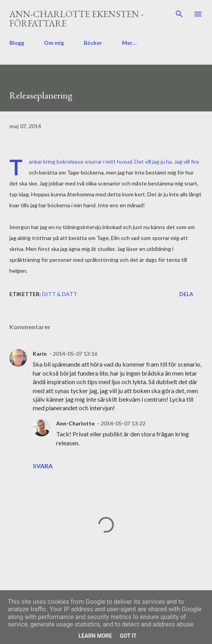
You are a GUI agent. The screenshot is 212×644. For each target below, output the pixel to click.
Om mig (54, 43)
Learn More (95, 636)
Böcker (93, 43)
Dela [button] (186, 294)
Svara (43, 466)
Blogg (17, 43)
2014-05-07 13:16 (75, 354)
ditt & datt (60, 294)
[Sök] (179, 14)
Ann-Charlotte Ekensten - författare (77, 19)
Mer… (129, 43)
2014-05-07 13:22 (123, 423)
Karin (40, 354)
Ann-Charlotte (75, 423)
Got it (128, 636)
